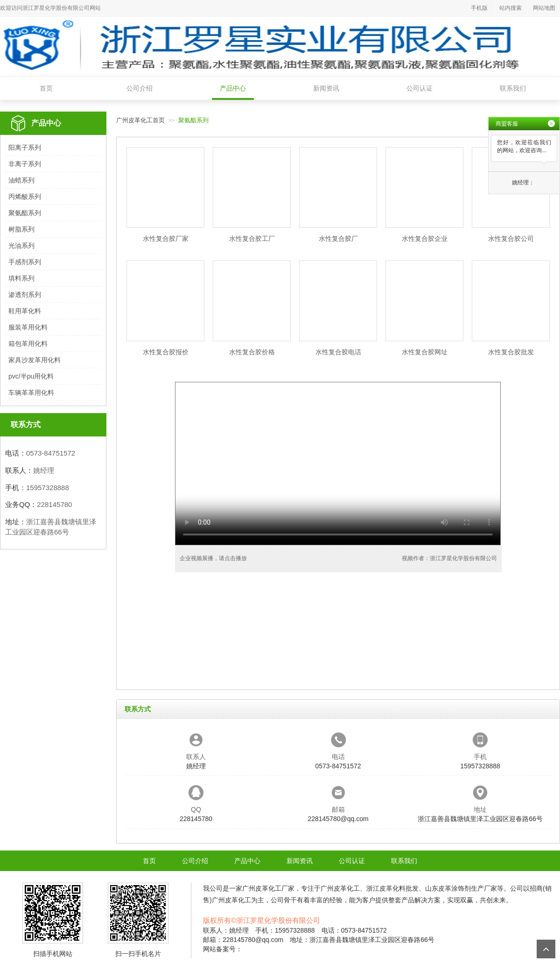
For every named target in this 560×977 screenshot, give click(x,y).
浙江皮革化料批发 (392, 888)
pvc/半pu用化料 (31, 376)
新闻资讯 (326, 88)
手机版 (479, 8)
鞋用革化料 (25, 311)
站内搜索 (511, 8)
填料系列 (21, 278)
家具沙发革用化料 (35, 360)
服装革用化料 (28, 327)
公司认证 (420, 88)
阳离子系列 (25, 148)
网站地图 (544, 8)
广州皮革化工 (262, 888)
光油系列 (21, 246)
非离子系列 (25, 164)
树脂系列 (21, 229)
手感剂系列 (25, 262)
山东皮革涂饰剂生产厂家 (461, 888)
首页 (46, 88)
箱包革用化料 (28, 344)
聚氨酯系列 (25, 213)
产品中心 (233, 88)
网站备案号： (223, 949)
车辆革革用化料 (31, 393)
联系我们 (513, 88)
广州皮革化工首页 (140, 120)
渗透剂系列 (25, 295)
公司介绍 (140, 88)
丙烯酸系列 (25, 197)
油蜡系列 (21, 180)
